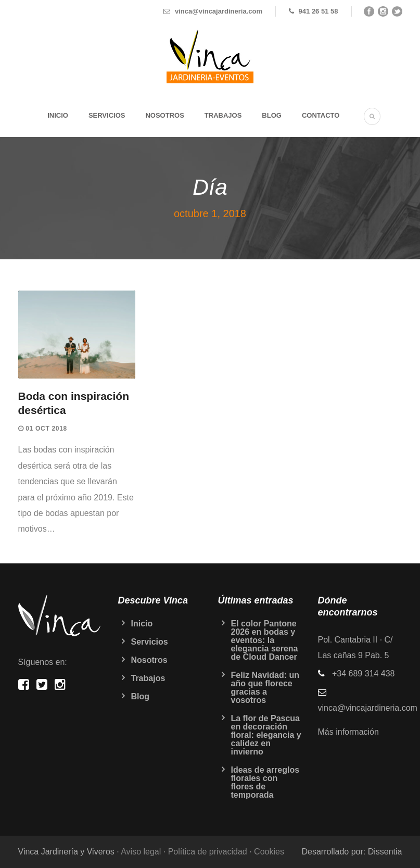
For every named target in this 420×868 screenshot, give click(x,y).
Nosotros (164, 115)
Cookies (269, 852)
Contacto (321, 115)
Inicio (58, 115)
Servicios (107, 115)
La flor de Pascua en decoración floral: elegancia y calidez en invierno (266, 735)
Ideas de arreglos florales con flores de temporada (265, 782)
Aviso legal (141, 852)
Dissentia (385, 852)
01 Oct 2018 (46, 429)
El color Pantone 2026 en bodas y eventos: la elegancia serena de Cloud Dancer (265, 640)
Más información (348, 732)
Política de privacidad (208, 852)
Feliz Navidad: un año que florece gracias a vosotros (265, 688)
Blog (272, 115)
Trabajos (223, 115)
